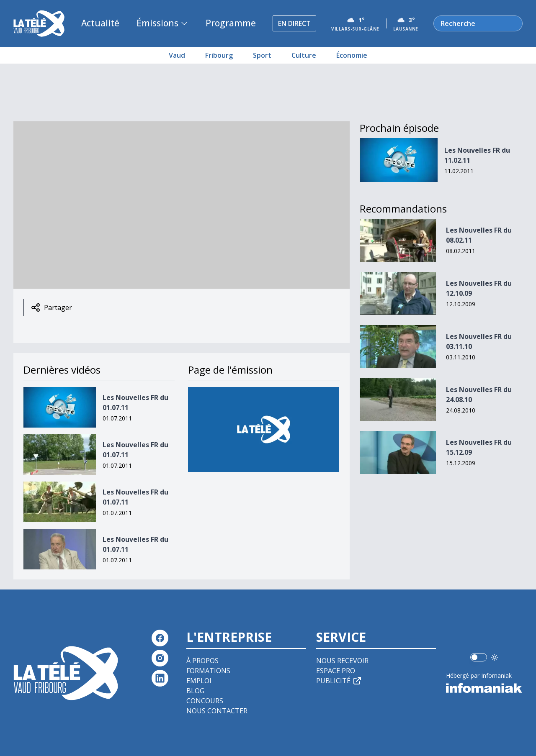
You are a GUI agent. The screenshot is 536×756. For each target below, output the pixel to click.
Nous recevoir (342, 661)
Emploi (199, 681)
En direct (294, 23)
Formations (208, 671)
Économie (352, 55)
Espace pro (336, 671)
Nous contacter (217, 711)
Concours (205, 701)
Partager (51, 308)
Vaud (177, 55)
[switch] (479, 657)
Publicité (339, 681)
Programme (231, 23)
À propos (202, 661)
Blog (195, 691)
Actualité (100, 23)
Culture (304, 55)
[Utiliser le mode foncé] (495, 657)
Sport (262, 55)
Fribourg (219, 55)
